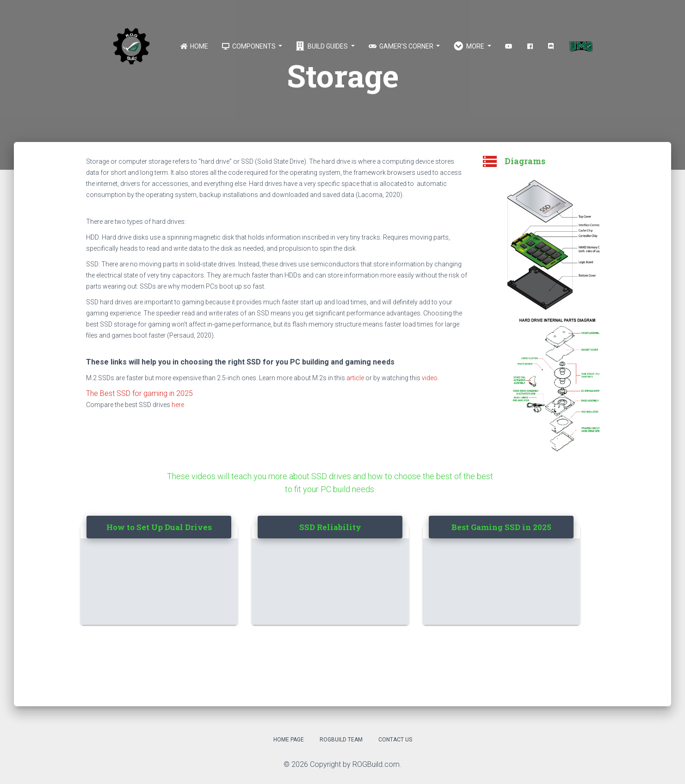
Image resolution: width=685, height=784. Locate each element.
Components (249, 46)
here (178, 405)
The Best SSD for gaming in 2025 (139, 393)
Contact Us (395, 740)
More (470, 46)
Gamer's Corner (402, 46)
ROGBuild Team (341, 740)
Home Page (289, 740)
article (355, 378)
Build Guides (323, 46)
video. (430, 378)
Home (194, 46)
